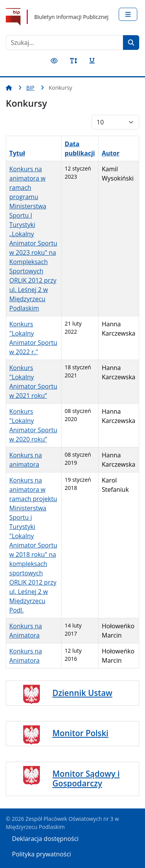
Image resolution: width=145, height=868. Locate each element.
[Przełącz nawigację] (128, 14)
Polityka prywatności (42, 854)
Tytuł (17, 153)
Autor (111, 153)
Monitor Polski (80, 733)
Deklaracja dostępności (45, 839)
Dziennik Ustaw (82, 693)
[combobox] (65, 43)
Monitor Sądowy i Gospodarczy (86, 778)
